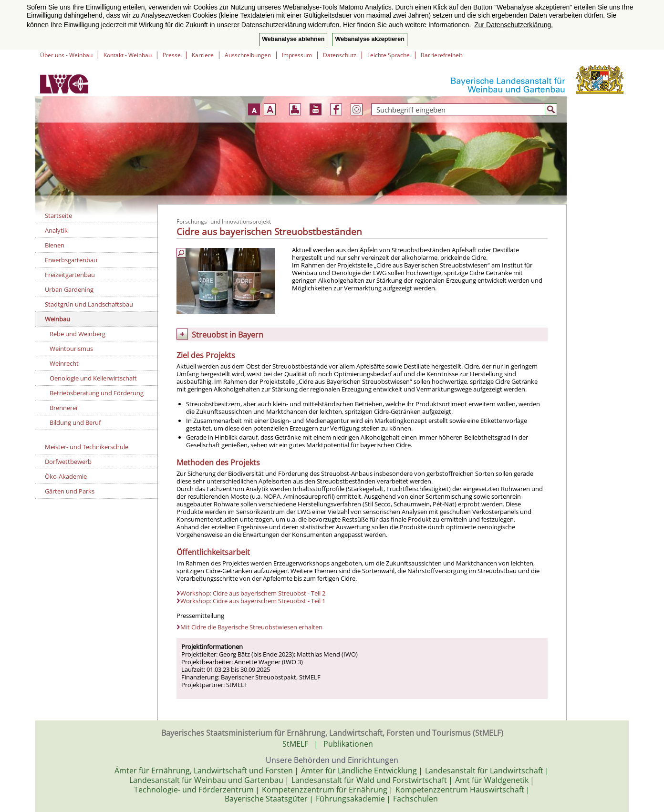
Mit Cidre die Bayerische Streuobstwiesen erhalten (251, 627)
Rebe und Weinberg (78, 334)
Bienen (55, 245)
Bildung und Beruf (75, 422)
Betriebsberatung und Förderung (97, 393)
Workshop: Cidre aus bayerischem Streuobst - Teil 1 (253, 601)
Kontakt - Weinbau (128, 55)
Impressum (297, 55)
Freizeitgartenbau (70, 275)
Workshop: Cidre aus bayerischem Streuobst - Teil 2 (253, 593)
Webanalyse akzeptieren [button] (369, 39)
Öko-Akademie (66, 476)
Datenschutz (340, 55)
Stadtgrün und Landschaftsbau (89, 304)
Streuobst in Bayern (228, 335)
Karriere (203, 55)
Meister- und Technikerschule (87, 447)
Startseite (58, 216)
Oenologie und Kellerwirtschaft (93, 378)
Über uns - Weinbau (66, 55)
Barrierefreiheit (441, 55)
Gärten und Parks (70, 491)
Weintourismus (71, 349)
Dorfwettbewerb (68, 462)
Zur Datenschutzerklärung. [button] (514, 25)
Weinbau (57, 319)
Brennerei (63, 408)
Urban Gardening (69, 289)
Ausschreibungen (248, 55)
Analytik (56, 230)
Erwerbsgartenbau (71, 260)
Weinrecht (64, 363)
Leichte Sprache (389, 55)
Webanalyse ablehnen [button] (293, 39)
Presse (172, 55)
